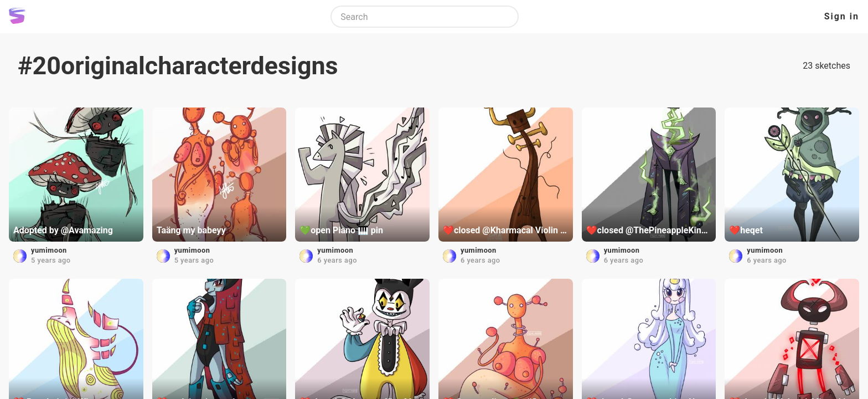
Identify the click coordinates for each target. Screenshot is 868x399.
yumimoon (49, 250)
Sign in (842, 16)
